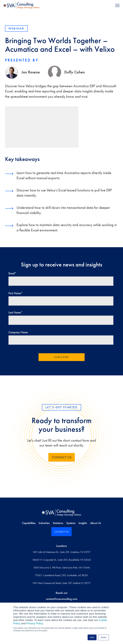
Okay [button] (92, 637)
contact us (62, 457)
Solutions (58, 523)
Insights (83, 523)
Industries (44, 523)
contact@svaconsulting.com (62, 599)
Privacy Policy (35, 623)
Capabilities (29, 523)
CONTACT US (61, 532)
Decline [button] (104, 637)
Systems (71, 523)
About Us (96, 523)
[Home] (61, 512)
